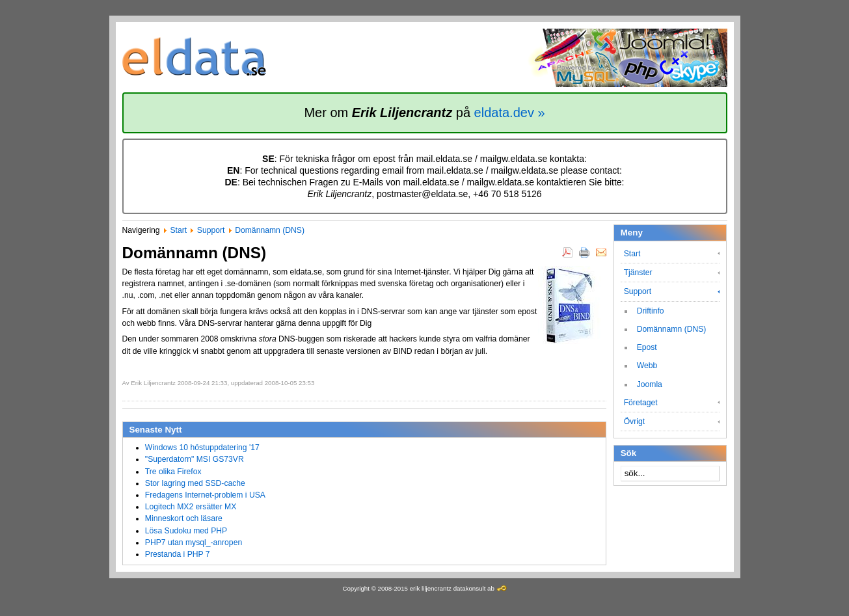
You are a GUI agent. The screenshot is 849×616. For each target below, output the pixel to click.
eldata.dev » (510, 113)
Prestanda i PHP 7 (178, 554)
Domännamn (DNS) (270, 230)
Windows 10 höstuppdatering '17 (202, 448)
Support (211, 230)
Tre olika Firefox (173, 472)
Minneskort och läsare (184, 518)
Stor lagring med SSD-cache (195, 483)
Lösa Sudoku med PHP (186, 531)
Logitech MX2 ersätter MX (191, 507)
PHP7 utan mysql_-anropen (194, 542)
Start (178, 230)
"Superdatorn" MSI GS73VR (195, 459)
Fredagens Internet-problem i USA (205, 495)
